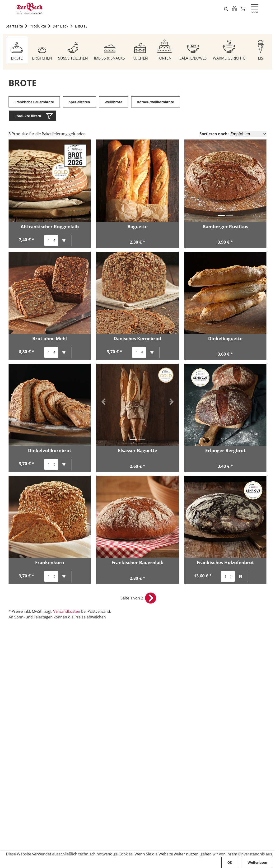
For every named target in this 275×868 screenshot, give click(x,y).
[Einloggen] (234, 9)
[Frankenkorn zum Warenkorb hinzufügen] (64, 577)
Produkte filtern (28, 116)
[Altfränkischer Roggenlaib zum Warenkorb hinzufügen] (64, 241)
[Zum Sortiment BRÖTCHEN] (42, 50)
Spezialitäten (79, 102)
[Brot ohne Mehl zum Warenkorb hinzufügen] (64, 353)
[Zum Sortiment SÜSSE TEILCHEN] (73, 50)
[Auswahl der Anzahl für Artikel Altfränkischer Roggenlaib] (51, 241)
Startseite (14, 26)
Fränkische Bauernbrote (34, 102)
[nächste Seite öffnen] (151, 599)
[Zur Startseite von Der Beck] (30, 9)
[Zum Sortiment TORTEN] (164, 50)
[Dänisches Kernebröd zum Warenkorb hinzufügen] (152, 353)
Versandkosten (67, 612)
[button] (191, 178)
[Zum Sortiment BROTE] (17, 50)
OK (230, 862)
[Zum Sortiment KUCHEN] (140, 50)
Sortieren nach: (214, 134)
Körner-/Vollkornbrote (156, 102)
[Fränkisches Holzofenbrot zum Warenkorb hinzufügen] (240, 577)
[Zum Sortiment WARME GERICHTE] (229, 50)
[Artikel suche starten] (226, 9)
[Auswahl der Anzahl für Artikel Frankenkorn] (51, 577)
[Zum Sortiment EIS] (261, 50)
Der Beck (60, 26)
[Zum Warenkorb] (243, 9)
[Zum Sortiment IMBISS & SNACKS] (109, 50)
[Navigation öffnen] (255, 9)
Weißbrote (114, 102)
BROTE (81, 26)
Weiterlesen (257, 862)
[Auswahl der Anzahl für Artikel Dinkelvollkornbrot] (51, 465)
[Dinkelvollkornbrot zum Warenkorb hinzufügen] (64, 465)
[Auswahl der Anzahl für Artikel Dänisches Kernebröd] (139, 353)
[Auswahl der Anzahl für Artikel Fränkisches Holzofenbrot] (228, 577)
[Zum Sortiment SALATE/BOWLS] (193, 50)
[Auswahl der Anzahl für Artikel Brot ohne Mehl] (51, 353)
